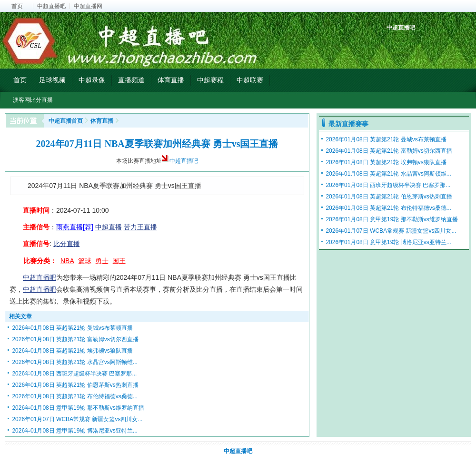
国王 (119, 261)
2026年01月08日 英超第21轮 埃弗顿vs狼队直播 (72, 351)
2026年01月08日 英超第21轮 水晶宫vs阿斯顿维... (74, 362)
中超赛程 (210, 80)
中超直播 (109, 227)
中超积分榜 (395, 44)
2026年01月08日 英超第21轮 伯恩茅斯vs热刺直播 (75, 385)
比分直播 (67, 244)
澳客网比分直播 (33, 100)
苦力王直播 (140, 227)
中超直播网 (88, 6)
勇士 (102, 261)
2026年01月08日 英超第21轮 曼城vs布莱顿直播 (72, 328)
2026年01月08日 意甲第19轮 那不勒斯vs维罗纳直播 (78, 408)
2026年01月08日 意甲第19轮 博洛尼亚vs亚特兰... (74, 431)
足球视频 (52, 80)
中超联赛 (250, 80)
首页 (17, 6)
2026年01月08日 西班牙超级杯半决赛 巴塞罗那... (74, 374)
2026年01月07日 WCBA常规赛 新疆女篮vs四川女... (77, 419)
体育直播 (171, 80)
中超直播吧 (51, 6)
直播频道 (131, 80)
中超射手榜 (417, 44)
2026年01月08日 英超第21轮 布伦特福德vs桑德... (74, 396)
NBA (67, 261)
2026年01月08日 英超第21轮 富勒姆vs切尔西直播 (75, 339)
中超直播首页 (66, 121)
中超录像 (92, 80)
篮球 (85, 261)
